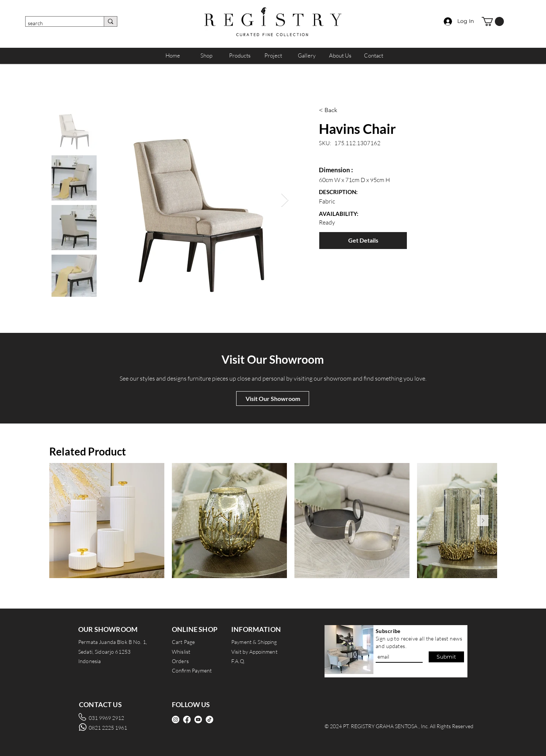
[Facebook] (187, 720)
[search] (58, 23)
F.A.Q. (238, 661)
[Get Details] (363, 241)
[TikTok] (209, 720)
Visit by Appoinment (254, 652)
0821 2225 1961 (108, 728)
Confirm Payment (192, 670)
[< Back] (357, 110)
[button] (493, 21)
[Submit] (446, 657)
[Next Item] (285, 200)
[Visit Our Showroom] (273, 398)
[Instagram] (176, 720)
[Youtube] (198, 720)
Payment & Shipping (254, 642)
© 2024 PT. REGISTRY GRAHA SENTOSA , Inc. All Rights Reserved (399, 726)
